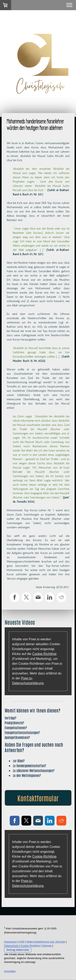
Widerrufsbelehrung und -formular (46, 942)
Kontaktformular (38, 798)
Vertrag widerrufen (18, 950)
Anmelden (10, 971)
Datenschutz (11, 946)
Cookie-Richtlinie (44, 654)
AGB (22, 942)
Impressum (10, 942)
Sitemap (47, 946)
